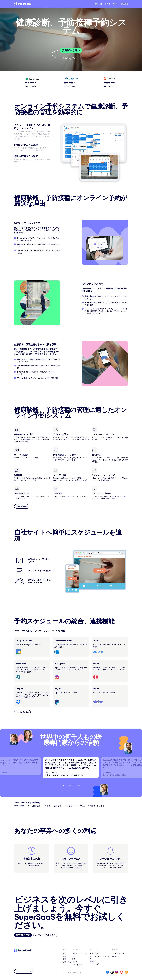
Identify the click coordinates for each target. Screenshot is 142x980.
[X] (112, 972)
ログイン (115, 4)
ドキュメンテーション (80, 953)
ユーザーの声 (94, 964)
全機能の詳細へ (22, 506)
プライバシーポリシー (120, 953)
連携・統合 (67, 962)
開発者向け (94, 961)
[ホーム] (23, 4)
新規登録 (124, 4)
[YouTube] (121, 972)
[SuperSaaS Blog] (126, 972)
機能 (96, 4)
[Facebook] (107, 972)
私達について (94, 953)
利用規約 (115, 956)
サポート (108, 4)
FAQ (74, 959)
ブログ (75, 962)
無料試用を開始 (71, 50)
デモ (64, 959)
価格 (101, 4)
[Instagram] (117, 972)
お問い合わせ (77, 965)
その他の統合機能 (22, 712)
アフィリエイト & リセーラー (99, 957)
